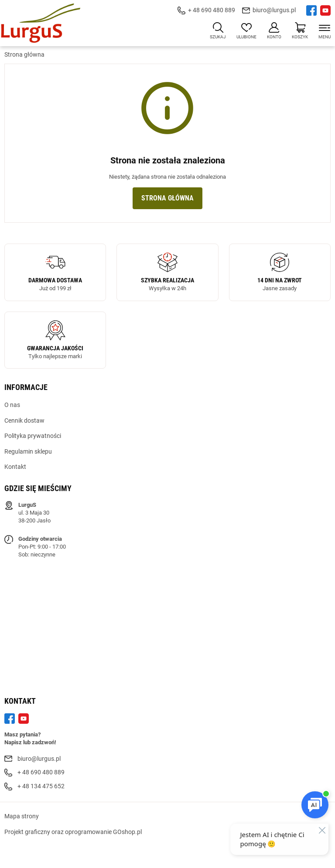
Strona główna (24, 54)
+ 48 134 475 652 (41, 786)
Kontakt (15, 467)
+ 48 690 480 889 (212, 10)
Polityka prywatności (33, 436)
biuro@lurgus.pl (274, 10)
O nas (12, 405)
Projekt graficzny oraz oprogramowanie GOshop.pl (73, 832)
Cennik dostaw (24, 420)
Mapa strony (22, 816)
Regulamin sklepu (28, 451)
